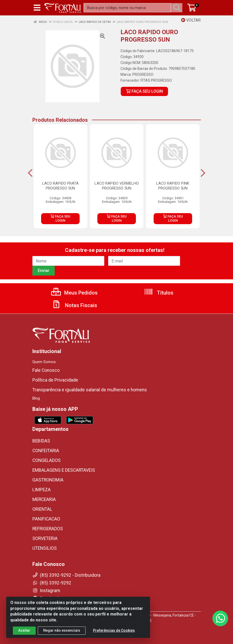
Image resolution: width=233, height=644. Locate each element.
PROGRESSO (143, 74)
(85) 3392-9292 (52, 583)
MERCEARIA (44, 499)
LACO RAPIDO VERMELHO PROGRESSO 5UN (117, 186)
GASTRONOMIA (48, 480)
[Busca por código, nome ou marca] (127, 8)
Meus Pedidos (74, 293)
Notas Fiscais (74, 305)
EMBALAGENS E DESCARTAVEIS (64, 470)
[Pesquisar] (178, 8)
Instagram (46, 591)
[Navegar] (30, 173)
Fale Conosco (46, 370)
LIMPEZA (41, 490)
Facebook (46, 598)
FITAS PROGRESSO (156, 80)
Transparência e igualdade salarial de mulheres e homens (90, 390)
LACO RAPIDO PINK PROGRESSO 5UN (173, 186)
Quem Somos (44, 362)
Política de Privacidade (55, 380)
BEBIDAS (41, 441)
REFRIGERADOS (48, 529)
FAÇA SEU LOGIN (144, 91)
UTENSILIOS (45, 548)
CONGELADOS (46, 460)
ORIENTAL (42, 509)
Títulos (159, 293)
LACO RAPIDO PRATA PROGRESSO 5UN (60, 186)
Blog (36, 398)
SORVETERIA (45, 538)
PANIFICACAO (46, 519)
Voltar (191, 20)
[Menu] (37, 8)
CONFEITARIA (46, 451)
